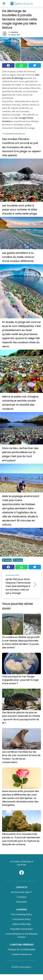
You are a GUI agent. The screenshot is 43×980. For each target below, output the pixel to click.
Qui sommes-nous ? (22, 892)
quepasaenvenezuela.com (15, 133)
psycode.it (22, 902)
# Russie (7, 560)
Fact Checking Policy (21, 914)
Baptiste (15, 32)
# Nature (18, 560)
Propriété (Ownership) (22, 929)
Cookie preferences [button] (22, 954)
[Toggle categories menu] (4, 3)
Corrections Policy (22, 919)
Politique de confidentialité (21, 949)
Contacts (22, 897)
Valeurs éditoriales (22, 924)
